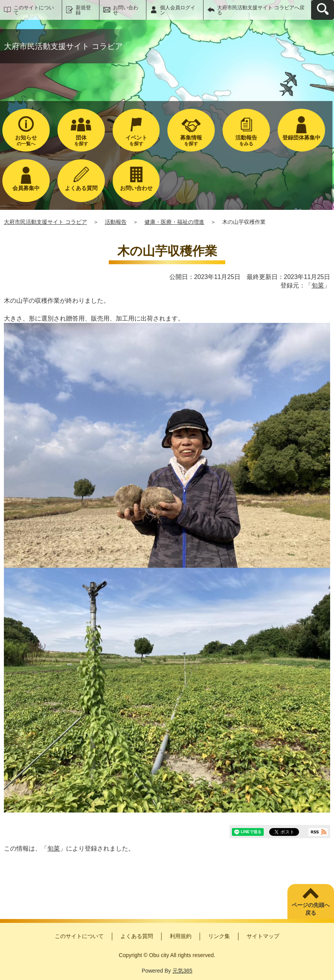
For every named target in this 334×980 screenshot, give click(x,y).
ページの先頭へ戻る (311, 909)
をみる (246, 140)
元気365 (182, 971)
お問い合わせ (126, 10)
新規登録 (83, 10)
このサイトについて (34, 10)
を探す (81, 140)
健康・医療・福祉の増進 (174, 222)
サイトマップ (263, 936)
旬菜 (318, 285)
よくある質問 (137, 936)
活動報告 (116, 222)
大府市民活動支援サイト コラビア (45, 222)
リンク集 (219, 936)
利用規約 (181, 936)
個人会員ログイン (178, 10)
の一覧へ (26, 140)
